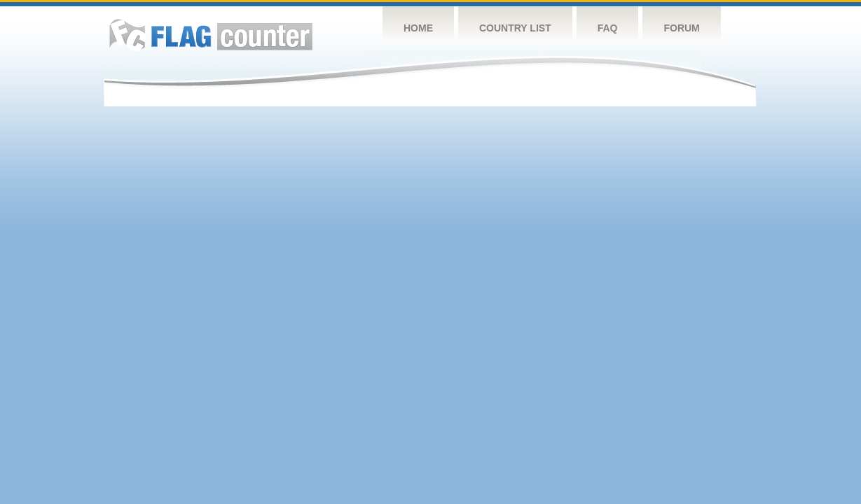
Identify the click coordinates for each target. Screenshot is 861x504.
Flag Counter (211, 35)
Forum (681, 28)
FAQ (608, 28)
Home (418, 28)
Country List (515, 28)
